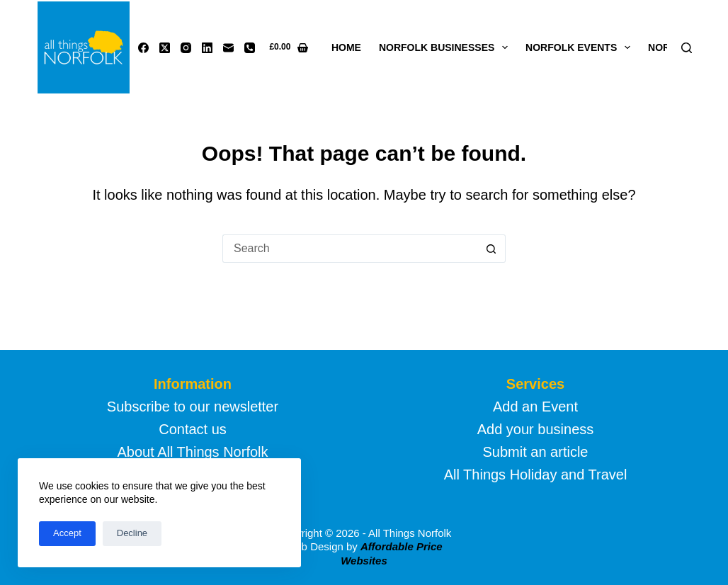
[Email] (228, 48)
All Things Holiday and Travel (536, 475)
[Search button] (491, 249)
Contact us (193, 429)
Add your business (536, 429)
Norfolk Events (581, 47)
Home (346, 47)
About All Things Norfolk (192, 452)
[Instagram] (186, 48)
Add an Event (535, 407)
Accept (67, 533)
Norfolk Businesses (446, 47)
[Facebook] (143, 48)
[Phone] (250, 48)
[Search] (687, 48)
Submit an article (536, 452)
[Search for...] (350, 249)
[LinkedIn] (207, 48)
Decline (132, 533)
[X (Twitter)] (165, 48)
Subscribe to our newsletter (193, 407)
